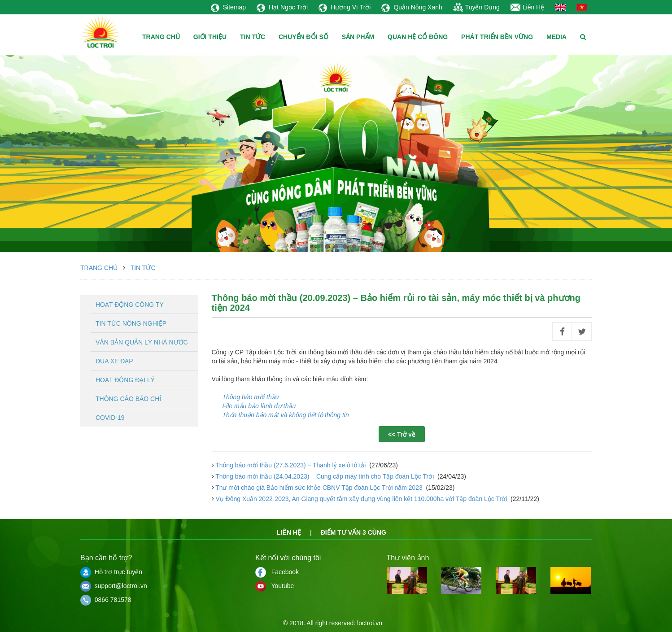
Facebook (277, 572)
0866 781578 (106, 600)
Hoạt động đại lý (125, 380)
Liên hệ (289, 532)
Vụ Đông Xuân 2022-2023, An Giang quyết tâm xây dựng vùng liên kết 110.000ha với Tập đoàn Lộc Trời (362, 499)
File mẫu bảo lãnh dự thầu (259, 406)
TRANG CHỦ (161, 37)
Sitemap (228, 7)
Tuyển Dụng (476, 7)
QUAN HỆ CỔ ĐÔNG (418, 37)
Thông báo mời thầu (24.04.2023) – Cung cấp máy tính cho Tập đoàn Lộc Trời (325, 476)
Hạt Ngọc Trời (282, 7)
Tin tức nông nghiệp (131, 323)
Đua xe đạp (114, 361)
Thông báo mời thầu (251, 397)
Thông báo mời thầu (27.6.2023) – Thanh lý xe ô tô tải (291, 465)
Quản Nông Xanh (412, 7)
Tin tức (143, 268)
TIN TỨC (253, 37)
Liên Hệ (527, 7)
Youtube (275, 586)
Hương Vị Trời (345, 7)
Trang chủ (99, 268)
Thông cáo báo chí (128, 399)
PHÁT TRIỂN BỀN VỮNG (497, 37)
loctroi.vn (370, 623)
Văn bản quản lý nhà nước (142, 342)
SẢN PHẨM (358, 37)
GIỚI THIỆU (210, 37)
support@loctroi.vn (114, 586)
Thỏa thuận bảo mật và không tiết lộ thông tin (286, 415)
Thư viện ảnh (408, 558)
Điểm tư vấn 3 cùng (353, 532)
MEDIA (556, 37)
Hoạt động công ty (130, 305)
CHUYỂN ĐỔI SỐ (303, 37)
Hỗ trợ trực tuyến (111, 572)
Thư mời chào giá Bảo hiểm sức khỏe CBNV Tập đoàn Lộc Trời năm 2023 (319, 488)
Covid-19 (110, 418)
